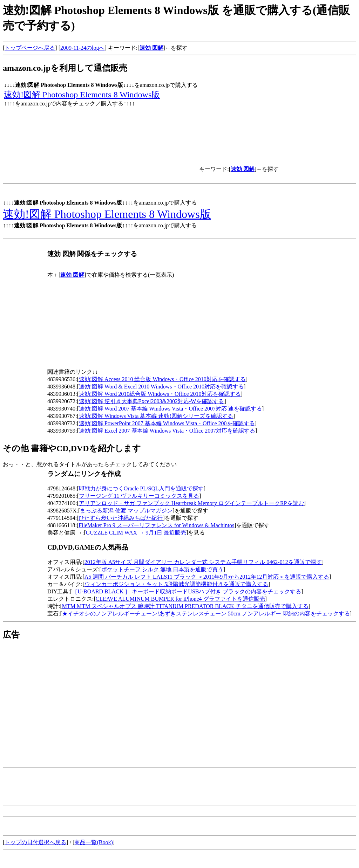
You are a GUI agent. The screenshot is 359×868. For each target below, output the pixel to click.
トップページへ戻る (30, 48)
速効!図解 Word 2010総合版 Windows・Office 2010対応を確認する (160, 394)
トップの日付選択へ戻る (35, 842)
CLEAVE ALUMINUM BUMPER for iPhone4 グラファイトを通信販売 (180, 599)
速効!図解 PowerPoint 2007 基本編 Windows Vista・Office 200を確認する (167, 423)
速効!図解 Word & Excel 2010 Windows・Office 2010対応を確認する (161, 387)
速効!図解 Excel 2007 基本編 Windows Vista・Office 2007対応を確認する (167, 431)
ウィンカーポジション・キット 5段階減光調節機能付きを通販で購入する (176, 584)
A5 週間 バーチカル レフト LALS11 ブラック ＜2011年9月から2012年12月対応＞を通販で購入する (207, 577)
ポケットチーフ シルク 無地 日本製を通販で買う (162, 569)
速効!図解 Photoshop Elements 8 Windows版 (82, 95)
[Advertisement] (62, 696)
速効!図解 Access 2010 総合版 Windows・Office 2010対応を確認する (162, 379)
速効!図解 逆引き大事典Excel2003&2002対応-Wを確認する (152, 401)
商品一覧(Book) (93, 842)
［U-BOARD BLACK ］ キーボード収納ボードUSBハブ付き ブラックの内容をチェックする (187, 591)
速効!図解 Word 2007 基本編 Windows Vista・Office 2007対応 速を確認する (170, 409)
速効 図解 (151, 48)
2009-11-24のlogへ (83, 48)
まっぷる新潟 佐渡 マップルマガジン (126, 511)
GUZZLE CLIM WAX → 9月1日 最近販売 (136, 533)
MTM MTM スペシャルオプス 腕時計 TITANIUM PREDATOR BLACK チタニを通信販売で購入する (185, 606)
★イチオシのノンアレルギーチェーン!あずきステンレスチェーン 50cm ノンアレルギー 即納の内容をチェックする (206, 614)
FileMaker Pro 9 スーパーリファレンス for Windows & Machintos (156, 525)
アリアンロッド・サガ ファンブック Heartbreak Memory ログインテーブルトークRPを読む (191, 503)
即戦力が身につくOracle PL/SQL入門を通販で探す (141, 488)
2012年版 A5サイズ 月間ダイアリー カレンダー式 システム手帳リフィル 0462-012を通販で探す (203, 562)
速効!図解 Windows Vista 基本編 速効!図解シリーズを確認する (156, 416)
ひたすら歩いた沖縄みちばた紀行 (121, 518)
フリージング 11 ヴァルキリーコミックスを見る (139, 496)
